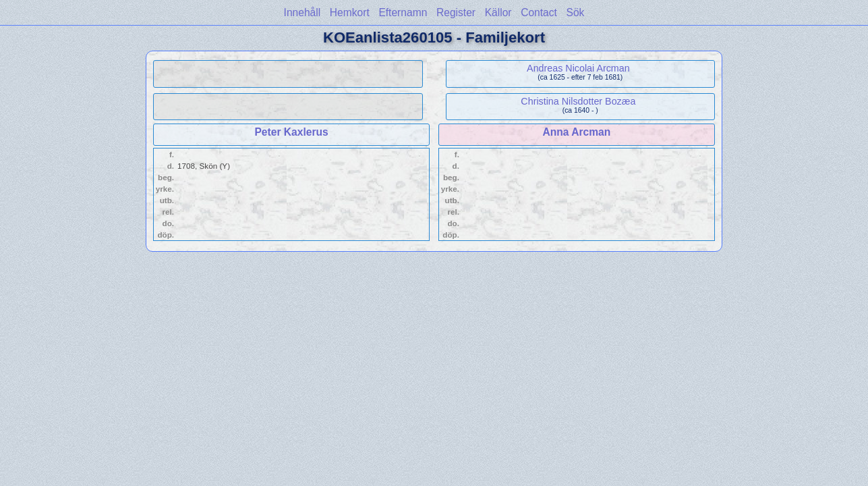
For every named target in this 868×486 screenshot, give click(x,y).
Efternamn (403, 12)
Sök (576, 12)
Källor (498, 12)
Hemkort (350, 12)
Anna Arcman (577, 132)
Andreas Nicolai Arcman (578, 68)
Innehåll (302, 12)
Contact (539, 12)
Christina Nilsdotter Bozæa (578, 101)
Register (456, 12)
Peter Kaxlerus (291, 132)
